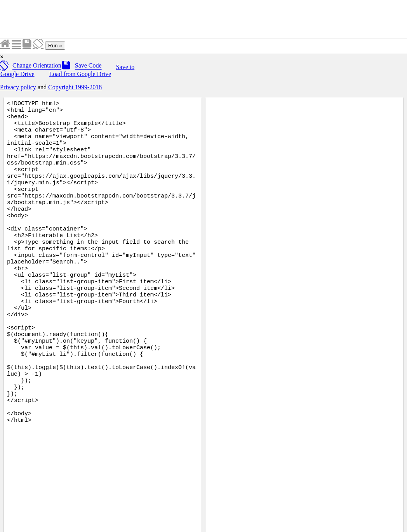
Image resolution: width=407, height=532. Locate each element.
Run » (55, 46)
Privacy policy (18, 87)
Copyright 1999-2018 (75, 87)
